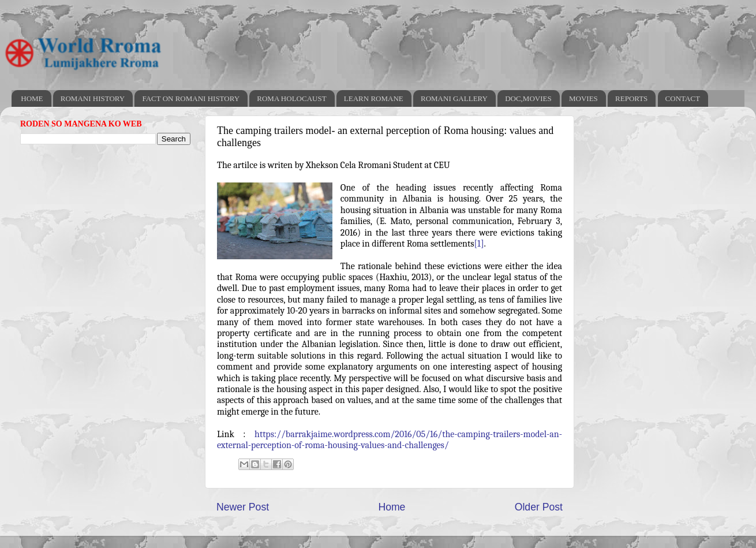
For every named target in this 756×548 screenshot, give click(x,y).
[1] (479, 244)
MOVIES (583, 98)
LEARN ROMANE (374, 98)
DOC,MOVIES (528, 98)
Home (392, 507)
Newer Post (243, 507)
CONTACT (683, 98)
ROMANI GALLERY (454, 98)
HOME (32, 98)
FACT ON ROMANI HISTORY (191, 98)
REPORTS (631, 98)
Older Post (539, 507)
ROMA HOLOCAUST (291, 98)
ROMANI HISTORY (93, 98)
